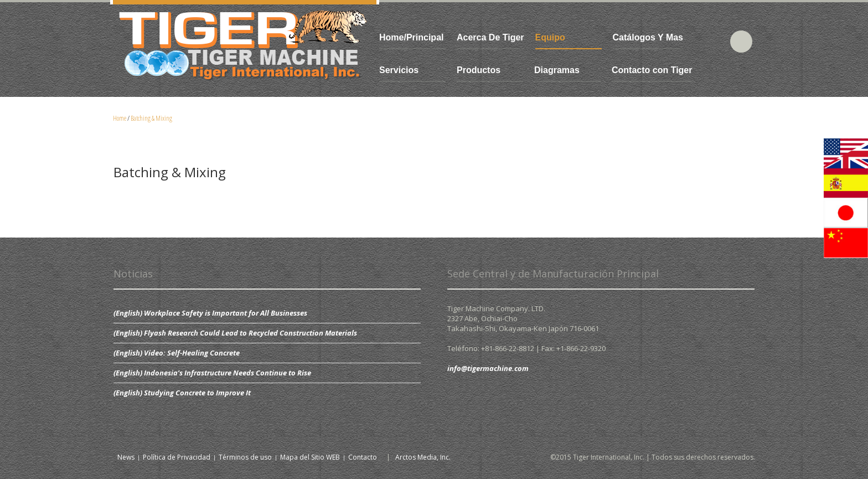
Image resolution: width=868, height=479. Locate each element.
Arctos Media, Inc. (423, 457)
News (126, 457)
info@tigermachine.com (488, 368)
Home (120, 118)
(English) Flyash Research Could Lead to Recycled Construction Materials (235, 333)
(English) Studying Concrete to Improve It (182, 393)
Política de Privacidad (177, 457)
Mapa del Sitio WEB (310, 457)
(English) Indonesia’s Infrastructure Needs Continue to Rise (212, 373)
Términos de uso (245, 457)
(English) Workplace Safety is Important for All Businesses (210, 313)
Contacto (363, 457)
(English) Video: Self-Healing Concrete (177, 353)
